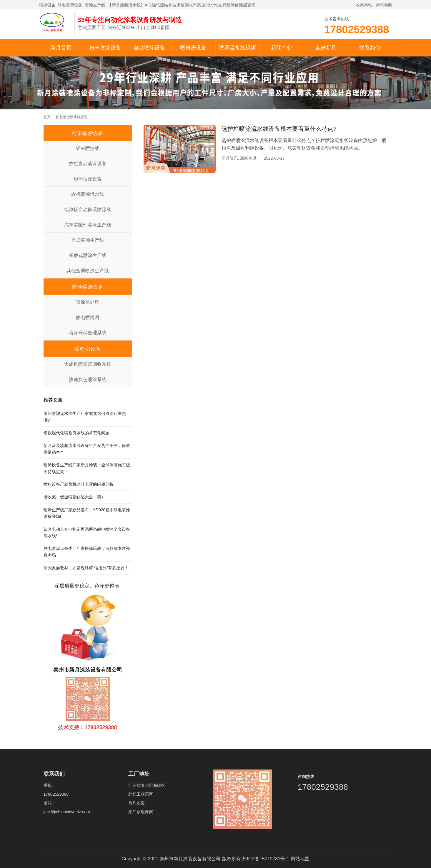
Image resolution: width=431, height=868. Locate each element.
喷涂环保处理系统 (88, 333)
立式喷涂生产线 (88, 240)
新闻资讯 (248, 158)
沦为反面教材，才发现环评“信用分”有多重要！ (86, 568)
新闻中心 (282, 48)
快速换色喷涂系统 (88, 379)
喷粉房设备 (193, 48)
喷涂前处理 (88, 302)
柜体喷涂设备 (88, 179)
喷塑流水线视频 (237, 48)
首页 (47, 117)
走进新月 (326, 48)
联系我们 (370, 48)
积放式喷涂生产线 (88, 255)
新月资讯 (230, 158)
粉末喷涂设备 (105, 48)
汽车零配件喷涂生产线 (88, 225)
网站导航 (384, 5)
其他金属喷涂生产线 (88, 271)
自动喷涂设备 (149, 48)
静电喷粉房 (88, 317)
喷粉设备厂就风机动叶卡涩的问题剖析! (79, 484)
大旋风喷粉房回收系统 (88, 364)
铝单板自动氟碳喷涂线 (88, 210)
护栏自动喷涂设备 (88, 164)
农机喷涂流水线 (88, 194)
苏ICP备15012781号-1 (266, 859)
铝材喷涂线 (88, 148)
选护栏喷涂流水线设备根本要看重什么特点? (279, 129)
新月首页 (61, 48)
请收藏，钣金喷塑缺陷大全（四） (74, 497)
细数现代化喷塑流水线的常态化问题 (76, 433)
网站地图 (300, 859)
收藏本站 (364, 5)
